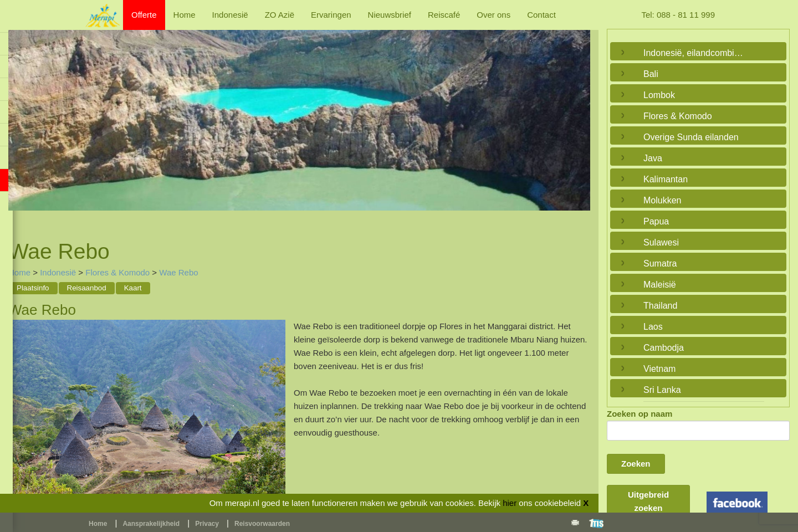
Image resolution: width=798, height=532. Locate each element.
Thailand (660, 306)
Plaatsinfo (33, 288)
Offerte (144, 15)
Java (653, 158)
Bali (651, 74)
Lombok (659, 95)
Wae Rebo (178, 272)
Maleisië (660, 285)
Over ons (493, 15)
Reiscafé (444, 15)
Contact (541, 15)
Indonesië (230, 15)
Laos (653, 327)
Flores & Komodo (117, 272)
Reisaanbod (87, 288)
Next (579, 121)
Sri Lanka (662, 390)
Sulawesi (661, 242)
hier (510, 503)
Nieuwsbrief (390, 15)
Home (185, 15)
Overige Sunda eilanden (691, 137)
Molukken (662, 200)
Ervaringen (331, 15)
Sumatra (660, 264)
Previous (19, 121)
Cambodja (664, 348)
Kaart (133, 288)
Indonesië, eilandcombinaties (695, 53)
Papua (656, 221)
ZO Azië (280, 15)
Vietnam (659, 369)
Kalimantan (666, 179)
